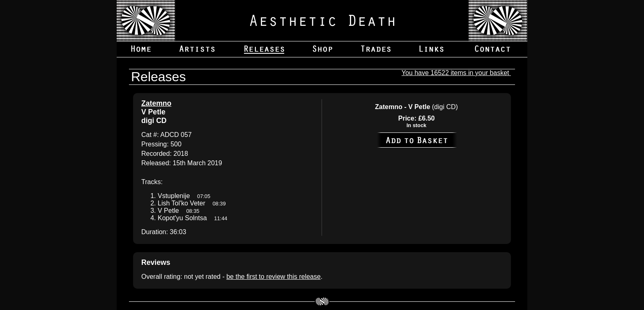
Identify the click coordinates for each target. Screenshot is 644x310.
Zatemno (156, 103)
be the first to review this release (273, 277)
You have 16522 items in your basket (456, 73)
